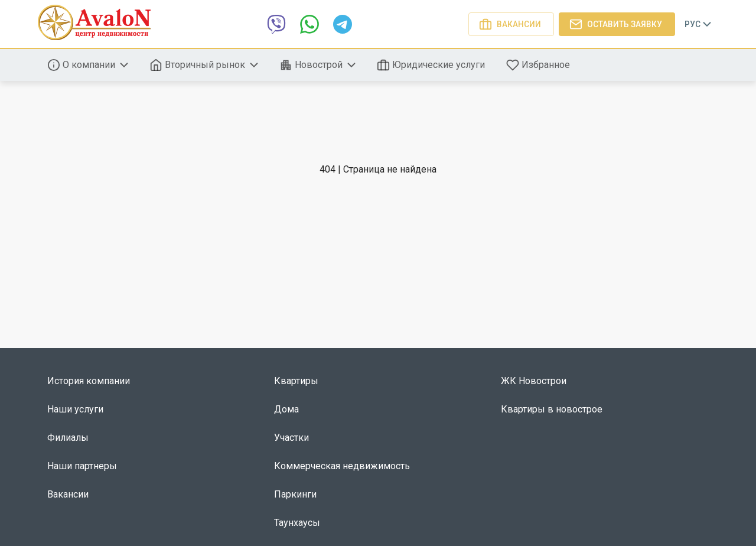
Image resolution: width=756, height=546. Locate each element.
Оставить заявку (617, 24)
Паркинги (295, 494)
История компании (89, 381)
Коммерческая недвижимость (342, 466)
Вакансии (511, 24)
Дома (286, 409)
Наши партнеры (82, 466)
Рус (699, 24)
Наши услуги (75, 409)
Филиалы (68, 438)
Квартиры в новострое (552, 409)
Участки (291, 438)
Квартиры (296, 381)
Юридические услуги (432, 65)
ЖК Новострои (534, 381)
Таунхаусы (297, 523)
